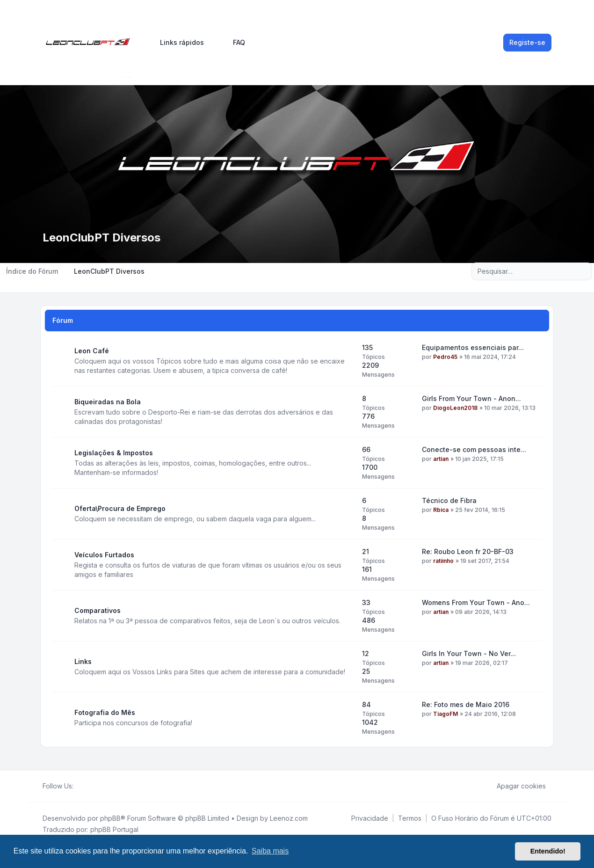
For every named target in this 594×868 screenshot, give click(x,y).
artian (441, 459)
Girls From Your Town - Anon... (471, 398)
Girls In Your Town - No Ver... (469, 653)
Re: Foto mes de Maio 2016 (466, 704)
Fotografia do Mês (105, 712)
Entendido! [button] (548, 851)
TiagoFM (445, 714)
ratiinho (443, 561)
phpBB (110, 818)
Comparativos (98, 610)
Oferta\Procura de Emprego (120, 508)
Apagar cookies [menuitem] (515, 786)
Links (83, 661)
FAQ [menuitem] (233, 43)
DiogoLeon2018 (455, 408)
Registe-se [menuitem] (527, 42)
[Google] (101, 786)
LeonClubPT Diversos (101, 237)
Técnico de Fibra (449, 500)
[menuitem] (178, 43)
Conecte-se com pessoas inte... (474, 449)
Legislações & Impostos (114, 453)
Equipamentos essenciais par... (473, 347)
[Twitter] (87, 786)
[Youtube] (94, 786)
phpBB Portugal (114, 829)
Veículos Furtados (104, 555)
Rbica (441, 510)
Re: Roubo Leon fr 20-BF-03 (468, 551)
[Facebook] (79, 786)
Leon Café (92, 351)
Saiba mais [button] (270, 851)
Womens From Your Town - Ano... (476, 602)
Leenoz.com (289, 818)
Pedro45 (445, 357)
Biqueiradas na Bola (108, 402)
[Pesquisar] (565, 271)
